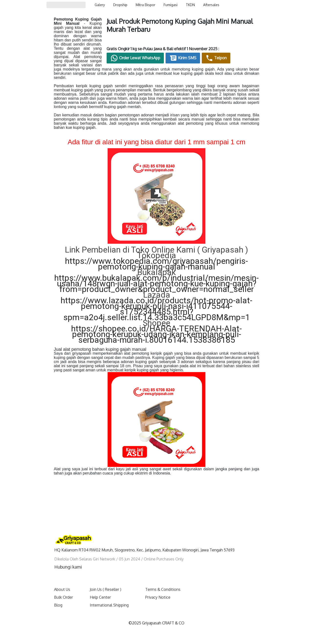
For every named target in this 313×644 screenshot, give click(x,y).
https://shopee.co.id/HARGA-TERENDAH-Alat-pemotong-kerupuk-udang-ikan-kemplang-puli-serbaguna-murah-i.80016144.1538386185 (156, 326)
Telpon (242, 60)
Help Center (100, 589)
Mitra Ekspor (145, 5)
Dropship (120, 5)
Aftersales (211, 5)
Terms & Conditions (163, 581)
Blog (58, 597)
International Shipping (109, 597)
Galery (100, 5)
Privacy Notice (158, 589)
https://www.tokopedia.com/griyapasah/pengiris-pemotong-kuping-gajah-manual (156, 255)
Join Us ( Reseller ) (106, 581)
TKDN (190, 5)
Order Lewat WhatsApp (162, 60)
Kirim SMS (209, 60)
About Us (62, 581)
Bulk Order (63, 589)
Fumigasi (171, 5)
